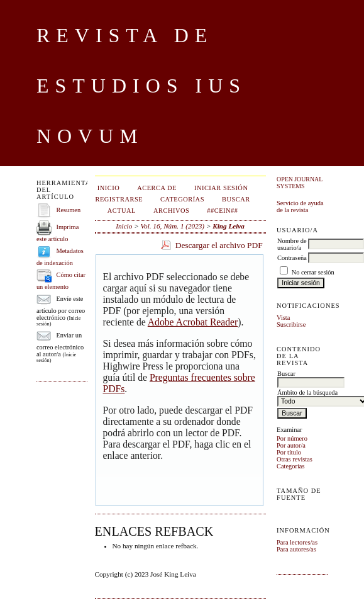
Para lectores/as (297, 542)
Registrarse (119, 199)
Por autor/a (291, 445)
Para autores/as (296, 549)
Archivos (171, 211)
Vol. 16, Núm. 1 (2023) (172, 226)
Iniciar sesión (221, 188)
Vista (283, 318)
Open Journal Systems (300, 183)
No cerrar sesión (313, 272)
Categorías (290, 466)
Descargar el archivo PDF (219, 245)
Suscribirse (291, 325)
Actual (122, 211)
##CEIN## (222, 211)
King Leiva (229, 226)
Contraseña (292, 258)
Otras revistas (295, 459)
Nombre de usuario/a (292, 244)
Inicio (108, 188)
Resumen (69, 210)
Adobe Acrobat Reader (193, 322)
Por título (289, 452)
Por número (292, 438)
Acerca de (157, 188)
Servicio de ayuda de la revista (300, 206)
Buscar (236, 199)
